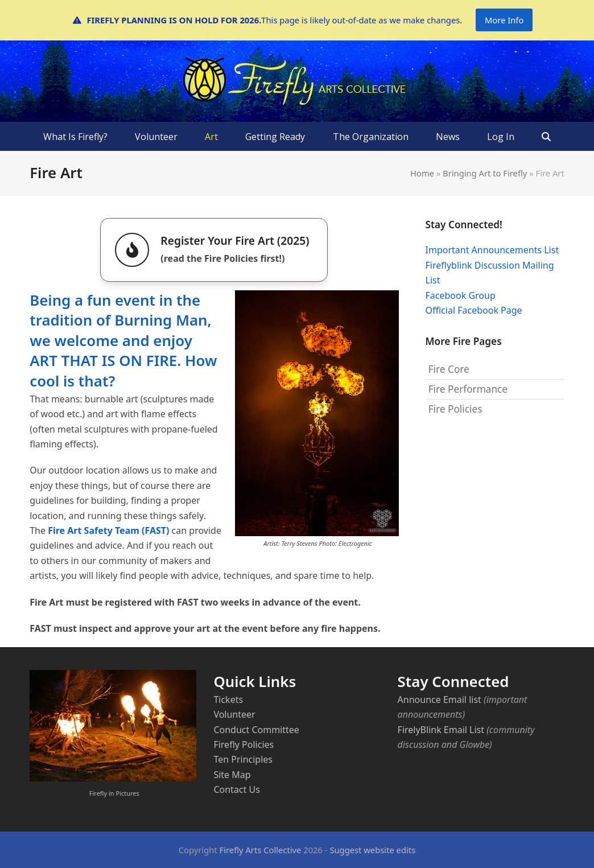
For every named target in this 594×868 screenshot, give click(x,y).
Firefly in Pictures (114, 793)
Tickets (228, 700)
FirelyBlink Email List (441, 730)
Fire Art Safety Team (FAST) (108, 530)
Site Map (232, 775)
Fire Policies (455, 409)
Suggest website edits (372, 850)
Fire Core (449, 369)
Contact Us (236, 789)
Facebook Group (461, 295)
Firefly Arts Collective (261, 850)
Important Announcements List (492, 250)
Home (422, 173)
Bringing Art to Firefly (485, 173)
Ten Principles (243, 759)
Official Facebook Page (474, 310)
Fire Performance (468, 389)
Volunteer (234, 714)
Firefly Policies (244, 744)
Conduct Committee (256, 730)
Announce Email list (440, 700)
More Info (504, 20)
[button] (546, 137)
